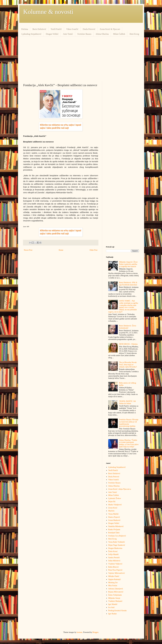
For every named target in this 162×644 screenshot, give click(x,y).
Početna (25, 29)
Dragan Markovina (115, 548)
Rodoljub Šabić (114, 533)
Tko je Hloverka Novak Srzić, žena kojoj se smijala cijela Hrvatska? (128, 365)
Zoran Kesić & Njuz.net (110, 29)
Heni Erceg (134, 34)
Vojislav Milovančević (117, 573)
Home (61, 250)
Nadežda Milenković (116, 526)
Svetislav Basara (84, 34)
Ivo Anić (111, 607)
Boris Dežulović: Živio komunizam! (128, 327)
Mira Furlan (113, 586)
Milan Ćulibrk (119, 34)
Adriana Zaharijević (116, 589)
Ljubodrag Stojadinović (32, 34)
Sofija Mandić (114, 554)
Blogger (95, 632)
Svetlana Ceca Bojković (117, 536)
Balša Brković (114, 567)
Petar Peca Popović (115, 570)
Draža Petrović (89, 29)
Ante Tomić (68, 34)
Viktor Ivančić (72, 29)
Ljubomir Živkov (115, 498)
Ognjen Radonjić (115, 579)
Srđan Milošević (114, 561)
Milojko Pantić (114, 576)
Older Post (94, 250)
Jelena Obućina (102, 34)
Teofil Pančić (56, 29)
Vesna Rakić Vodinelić (117, 542)
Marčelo (111, 511)
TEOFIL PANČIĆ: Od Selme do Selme (127, 402)
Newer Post (28, 250)
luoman (80, 632)
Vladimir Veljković (115, 564)
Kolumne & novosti (48, 12)
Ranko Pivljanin (114, 530)
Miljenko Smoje (114, 598)
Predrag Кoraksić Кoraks (117, 611)
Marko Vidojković (115, 505)
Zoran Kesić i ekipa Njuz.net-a (120, 489)
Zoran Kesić (113, 508)
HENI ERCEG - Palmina (128, 344)
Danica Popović (114, 517)
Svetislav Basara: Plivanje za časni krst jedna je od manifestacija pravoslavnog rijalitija (129, 423)
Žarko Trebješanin (115, 595)
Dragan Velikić (52, 34)
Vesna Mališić (113, 514)
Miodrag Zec (113, 583)
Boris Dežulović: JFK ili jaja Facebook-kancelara (128, 284)
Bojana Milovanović (116, 592)
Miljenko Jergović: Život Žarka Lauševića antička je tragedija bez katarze (128, 264)
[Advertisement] (81, 59)
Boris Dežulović (39, 29)
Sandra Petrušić (114, 558)
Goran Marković (114, 520)
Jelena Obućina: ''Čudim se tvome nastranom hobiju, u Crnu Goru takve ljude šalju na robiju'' (129, 443)
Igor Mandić (113, 604)
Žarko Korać (113, 551)
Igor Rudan (112, 614)
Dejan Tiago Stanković (117, 545)
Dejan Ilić (112, 502)
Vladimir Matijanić (115, 601)
